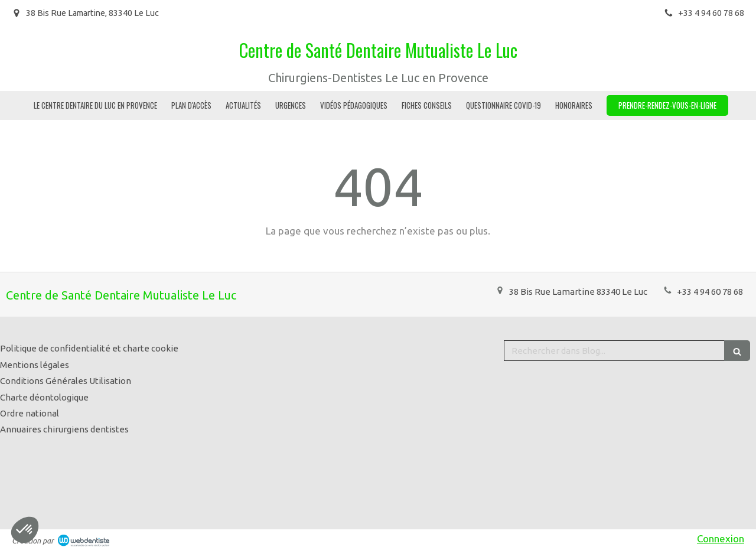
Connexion (721, 538)
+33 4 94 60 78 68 (710, 292)
